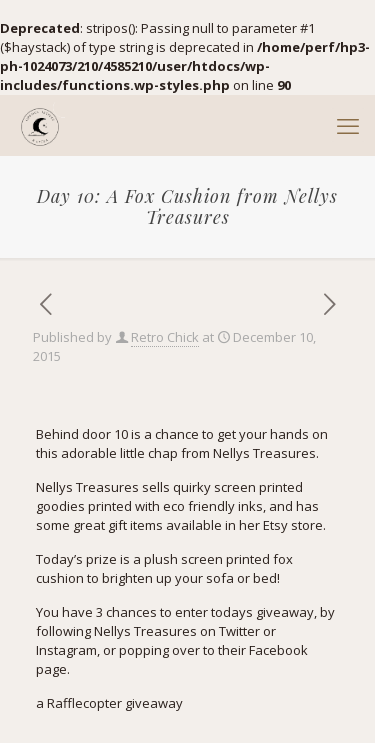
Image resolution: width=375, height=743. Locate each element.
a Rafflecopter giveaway (109, 703)
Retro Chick (165, 337)
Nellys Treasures (264, 453)
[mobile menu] (348, 125)
